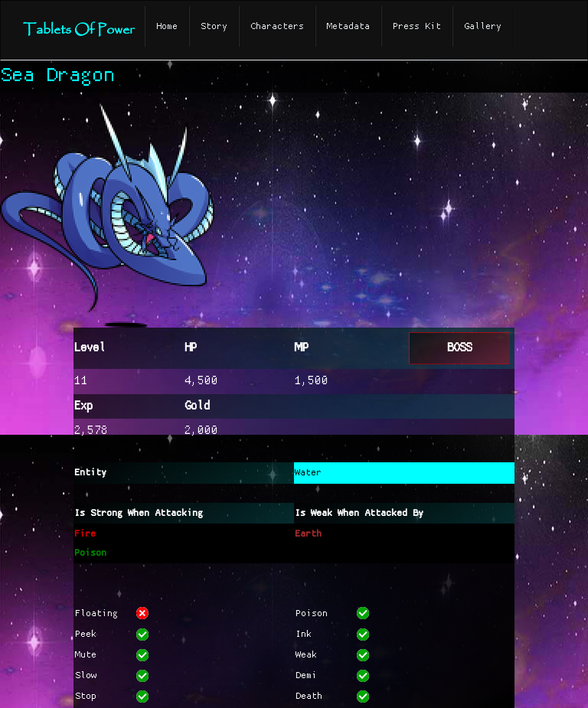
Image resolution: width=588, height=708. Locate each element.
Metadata (348, 26)
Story (214, 26)
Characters (277, 26)
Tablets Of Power (78, 30)
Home (167, 26)
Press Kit (417, 26)
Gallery (483, 26)
